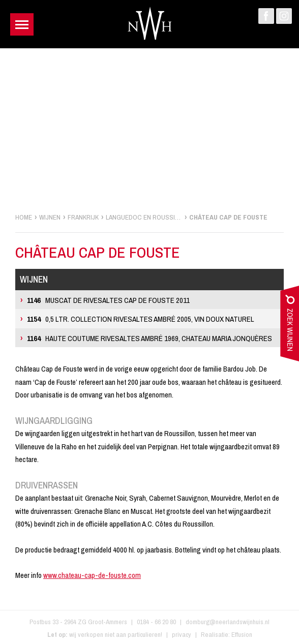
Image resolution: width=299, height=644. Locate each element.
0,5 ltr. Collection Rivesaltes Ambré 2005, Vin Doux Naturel (141, 319)
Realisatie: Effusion (227, 634)
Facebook (266, 16)
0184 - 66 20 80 (156, 622)
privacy (182, 634)
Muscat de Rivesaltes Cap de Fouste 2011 (108, 300)
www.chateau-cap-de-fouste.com (92, 575)
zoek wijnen (290, 326)
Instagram (284, 16)
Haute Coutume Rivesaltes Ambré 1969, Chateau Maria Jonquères (149, 338)
